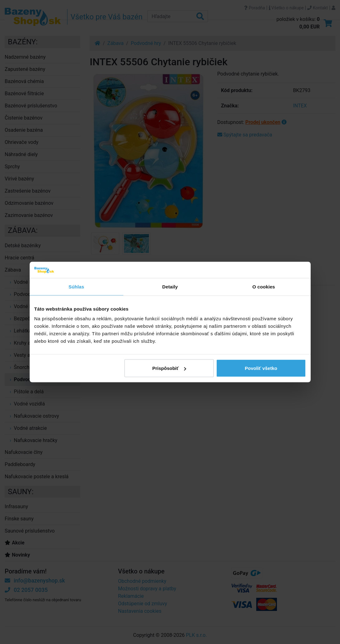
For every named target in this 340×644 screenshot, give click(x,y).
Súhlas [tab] (76, 286)
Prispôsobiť (169, 368)
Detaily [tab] (170, 286)
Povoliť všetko (261, 368)
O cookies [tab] (264, 286)
